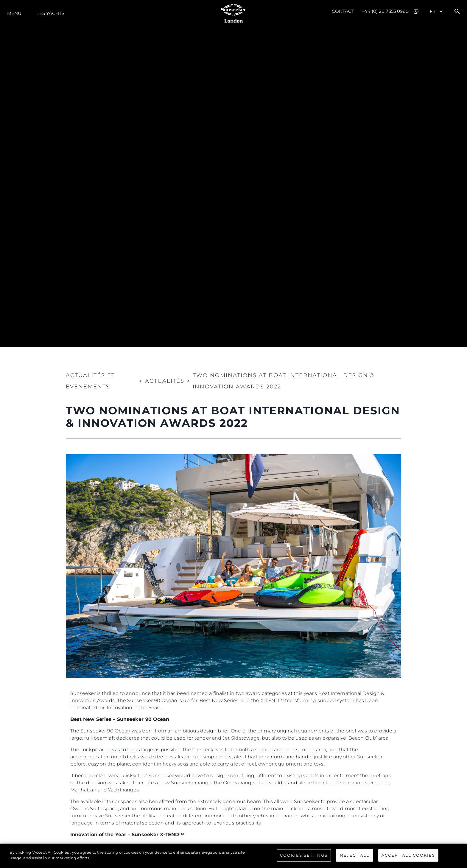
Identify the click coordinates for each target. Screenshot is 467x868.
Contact (343, 11)
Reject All (355, 855)
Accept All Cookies (408, 855)
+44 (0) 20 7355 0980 (385, 11)
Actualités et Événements (90, 381)
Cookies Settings (304, 855)
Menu (14, 13)
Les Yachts (50, 13)
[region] (233, 856)
